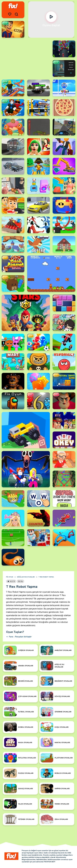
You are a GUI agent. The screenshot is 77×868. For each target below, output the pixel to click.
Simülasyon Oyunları (26, 577)
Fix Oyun (10, 577)
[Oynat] (51, 17)
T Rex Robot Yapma (46, 577)
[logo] (13, 6)
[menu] (10, 14)
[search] (16, 14)
